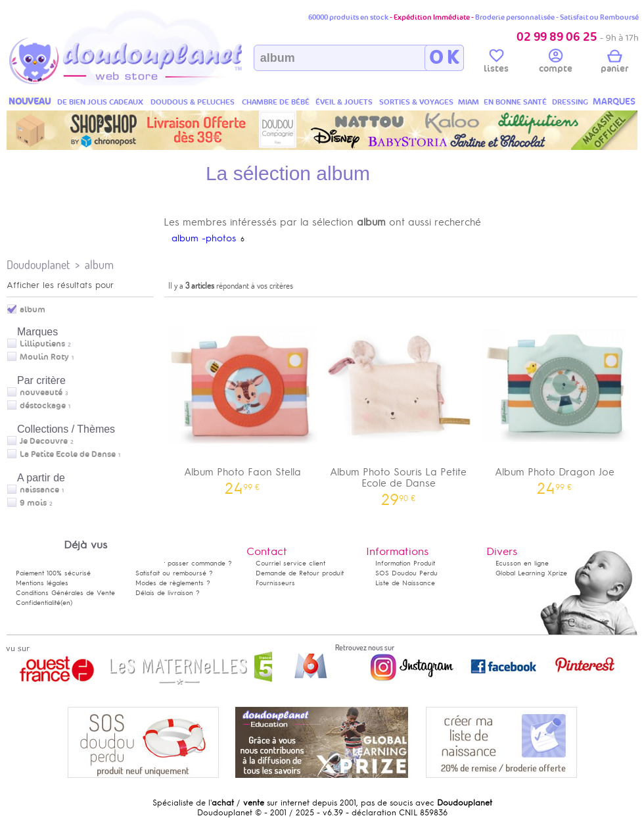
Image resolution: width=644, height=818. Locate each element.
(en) (66, 603)
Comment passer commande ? (184, 563)
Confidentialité (38, 603)
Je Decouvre (44, 441)
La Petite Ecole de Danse (68, 454)
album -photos (204, 238)
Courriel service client (290, 563)
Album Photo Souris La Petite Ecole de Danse (399, 404)
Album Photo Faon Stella (242, 398)
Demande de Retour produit (300, 573)
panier (614, 63)
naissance (39, 490)
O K (444, 58)
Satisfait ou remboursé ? (174, 573)
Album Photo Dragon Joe (555, 398)
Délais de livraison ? (168, 593)
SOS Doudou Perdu (406, 573)
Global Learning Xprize (531, 573)
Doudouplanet (38, 265)
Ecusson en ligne (522, 563)
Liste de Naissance (405, 583)
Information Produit (405, 563)
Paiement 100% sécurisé (53, 573)
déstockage (43, 406)
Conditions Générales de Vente (65, 593)
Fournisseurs (275, 583)
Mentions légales (42, 583)
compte (556, 63)
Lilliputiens (42, 344)
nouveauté (41, 393)
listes (496, 63)
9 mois (33, 503)
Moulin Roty (44, 357)
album (99, 265)
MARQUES (614, 102)
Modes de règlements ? (173, 583)
